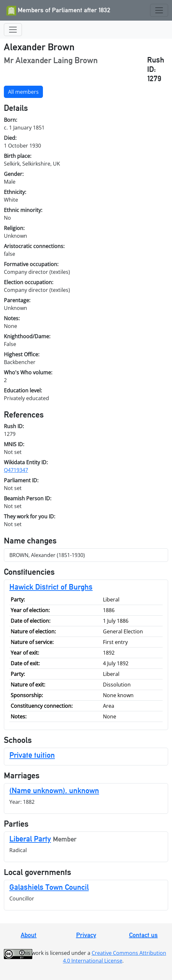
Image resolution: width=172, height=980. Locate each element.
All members (23, 92)
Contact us (143, 935)
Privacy (86, 935)
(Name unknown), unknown (54, 790)
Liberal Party (30, 839)
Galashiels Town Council (49, 887)
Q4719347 (16, 470)
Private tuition (32, 755)
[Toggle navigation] (159, 10)
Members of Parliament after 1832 (58, 11)
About (29, 935)
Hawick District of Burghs (51, 587)
